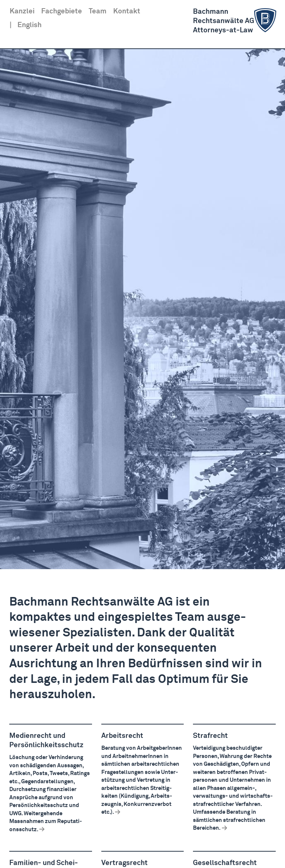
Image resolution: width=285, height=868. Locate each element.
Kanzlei (22, 11)
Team (98, 11)
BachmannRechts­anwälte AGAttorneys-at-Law (236, 21)
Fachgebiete (62, 11)
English (30, 25)
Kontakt (127, 11)
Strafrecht (210, 736)
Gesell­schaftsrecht (225, 863)
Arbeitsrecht (122, 736)
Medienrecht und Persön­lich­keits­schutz (46, 740)
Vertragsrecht (125, 863)
